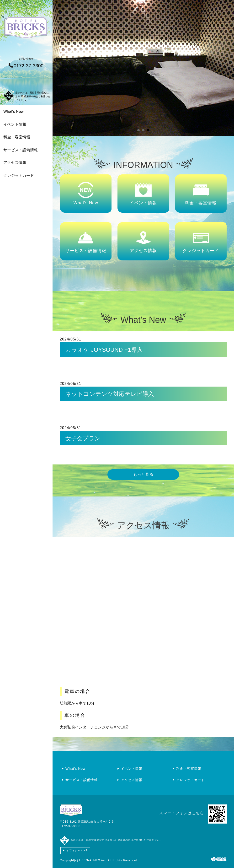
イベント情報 (15, 124)
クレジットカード (19, 175)
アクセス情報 (15, 163)
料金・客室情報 (17, 137)
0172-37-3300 (70, 826)
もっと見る (143, 474)
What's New (13, 111)
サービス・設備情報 (21, 150)
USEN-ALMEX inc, (93, 860)
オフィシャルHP (77, 850)
